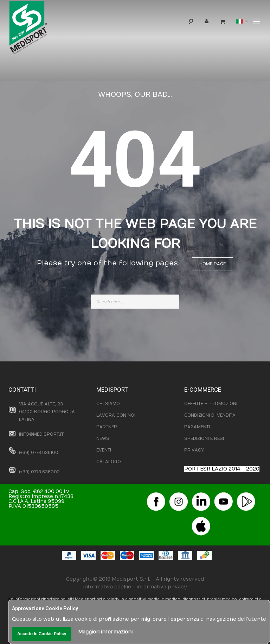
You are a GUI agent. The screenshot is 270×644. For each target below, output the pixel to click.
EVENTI (104, 450)
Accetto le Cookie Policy (42, 634)
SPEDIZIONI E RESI (204, 438)
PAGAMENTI (197, 427)
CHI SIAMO (108, 404)
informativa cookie (107, 587)
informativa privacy (162, 587)
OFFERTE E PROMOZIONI (211, 404)
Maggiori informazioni (105, 632)
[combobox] (135, 302)
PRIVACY (194, 450)
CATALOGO (109, 462)
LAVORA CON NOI (116, 415)
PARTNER (107, 427)
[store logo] (40, 29)
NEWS (103, 438)
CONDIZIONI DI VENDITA (210, 415)
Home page (213, 264)
